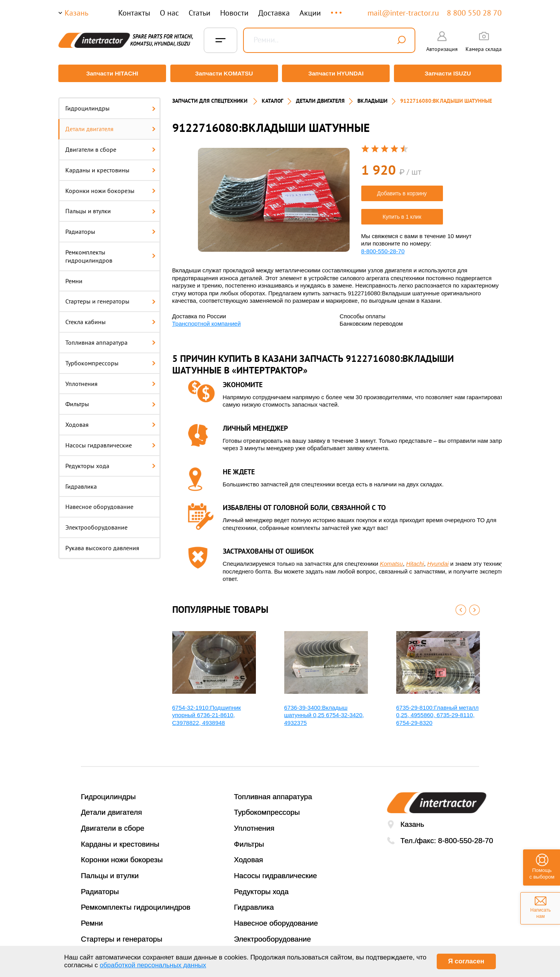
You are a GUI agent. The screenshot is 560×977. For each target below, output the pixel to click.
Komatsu (391, 560)
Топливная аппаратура (110, 339)
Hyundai (438, 560)
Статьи (199, 13)
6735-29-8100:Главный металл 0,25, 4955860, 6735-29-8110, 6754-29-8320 (437, 711)
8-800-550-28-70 (383, 247)
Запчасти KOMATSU (223, 73)
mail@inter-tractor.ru (403, 13)
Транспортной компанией (207, 320)
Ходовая (110, 421)
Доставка (274, 13)
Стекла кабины (110, 318)
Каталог (272, 97)
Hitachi (415, 560)
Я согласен (466, 961)
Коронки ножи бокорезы (110, 187)
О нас (169, 13)
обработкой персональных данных (153, 965)
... (337, 9)
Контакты (134, 13)
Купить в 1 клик (402, 213)
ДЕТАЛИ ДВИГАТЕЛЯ (320, 97)
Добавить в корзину (402, 189)
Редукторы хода (110, 462)
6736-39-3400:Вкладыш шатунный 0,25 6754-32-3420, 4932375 (324, 711)
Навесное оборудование (99, 503)
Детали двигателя (110, 125)
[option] (274, 196)
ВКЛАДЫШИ (372, 97)
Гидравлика (81, 482)
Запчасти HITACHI (111, 73)
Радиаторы (110, 228)
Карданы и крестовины (110, 166)
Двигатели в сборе (110, 146)
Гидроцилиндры (110, 105)
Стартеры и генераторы (110, 298)
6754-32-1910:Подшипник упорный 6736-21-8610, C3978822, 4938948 (207, 711)
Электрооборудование (96, 524)
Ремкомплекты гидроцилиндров (110, 253)
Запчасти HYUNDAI (336, 73)
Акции (310, 13)
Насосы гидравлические (110, 442)
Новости (234, 13)
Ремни (74, 277)
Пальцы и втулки (110, 207)
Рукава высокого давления (102, 544)
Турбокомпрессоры (110, 359)
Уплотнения (110, 380)
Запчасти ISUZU (449, 73)
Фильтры (110, 400)
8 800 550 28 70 (474, 13)
